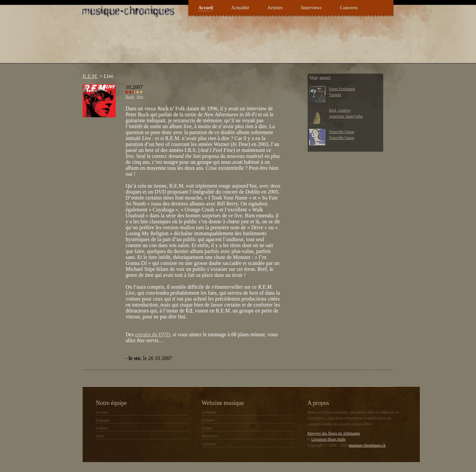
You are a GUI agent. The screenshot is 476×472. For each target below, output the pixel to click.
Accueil (206, 8)
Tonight (335, 95)
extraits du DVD (153, 334)
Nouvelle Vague (342, 132)
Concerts (349, 8)
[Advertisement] (200, 44)
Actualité (240, 8)
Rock (130, 97)
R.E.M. (90, 76)
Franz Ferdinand (342, 89)
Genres (207, 428)
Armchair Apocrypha (346, 116)
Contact (102, 428)
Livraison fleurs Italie (329, 439)
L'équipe (103, 420)
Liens (100, 436)
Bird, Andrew (340, 110)
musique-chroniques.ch (367, 445)
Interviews (311, 8)
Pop (140, 97)
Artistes (275, 8)
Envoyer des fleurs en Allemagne (334, 433)
